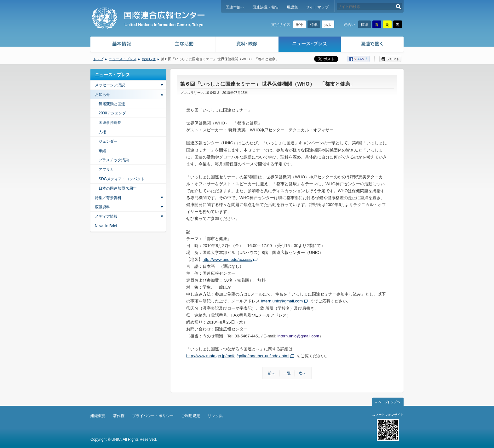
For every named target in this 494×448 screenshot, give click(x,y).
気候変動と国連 (112, 104)
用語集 (292, 7)
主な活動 (184, 45)
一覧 (287, 373)
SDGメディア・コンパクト (122, 179)
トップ (98, 59)
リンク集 (215, 416)
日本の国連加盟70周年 (118, 188)
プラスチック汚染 (114, 160)
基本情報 (121, 45)
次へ (302, 373)
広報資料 (102, 207)
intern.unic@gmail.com (282, 301)
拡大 (328, 25)
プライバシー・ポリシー (153, 416)
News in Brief (106, 226)
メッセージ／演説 (110, 85)
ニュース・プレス (310, 45)
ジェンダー (108, 141)
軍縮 (102, 151)
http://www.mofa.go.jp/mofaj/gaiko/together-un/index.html (238, 356)
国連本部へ (235, 7)
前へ (272, 373)
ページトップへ (388, 402)
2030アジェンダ (112, 113)
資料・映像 (247, 45)
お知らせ (149, 59)
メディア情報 (106, 216)
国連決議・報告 (266, 7)
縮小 (300, 25)
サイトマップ (317, 7)
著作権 (119, 416)
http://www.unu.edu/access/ (227, 259)
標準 (314, 25)
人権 (102, 132)
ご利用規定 (191, 416)
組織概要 (98, 416)
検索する (398, 6)
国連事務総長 (110, 123)
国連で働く (373, 45)
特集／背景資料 (108, 198)
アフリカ (106, 169)
